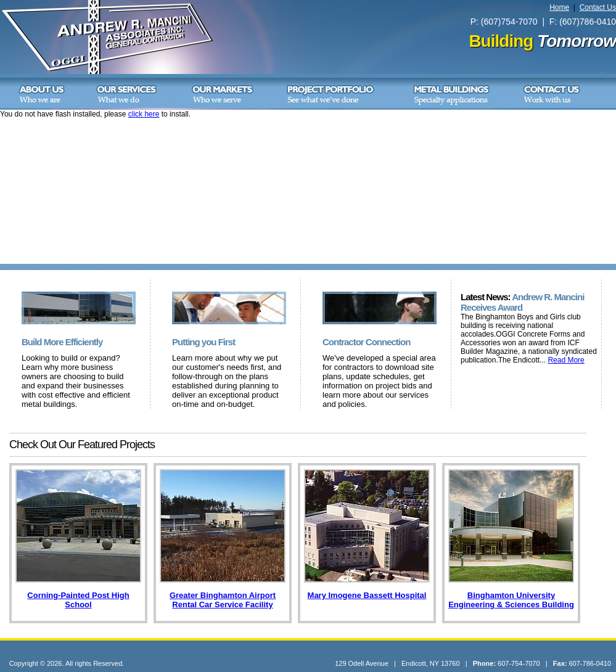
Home (559, 7)
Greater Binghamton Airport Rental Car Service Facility (223, 600)
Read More (566, 360)
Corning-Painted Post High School (78, 600)
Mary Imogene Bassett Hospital (367, 595)
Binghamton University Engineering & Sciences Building (511, 600)
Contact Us (598, 7)
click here (144, 114)
